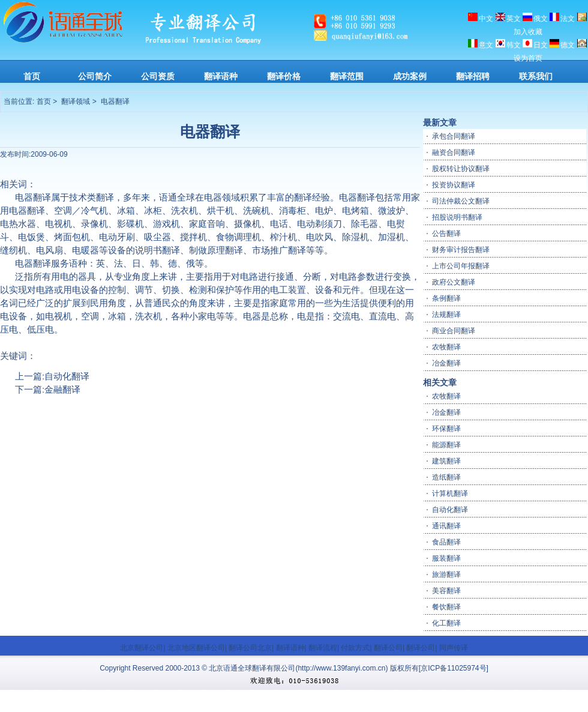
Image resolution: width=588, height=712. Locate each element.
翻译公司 (388, 647)
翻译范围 (347, 76)
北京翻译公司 (142, 647)
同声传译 (454, 647)
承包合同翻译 (454, 136)
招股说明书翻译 (457, 217)
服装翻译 (446, 558)
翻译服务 (51, 263)
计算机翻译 (450, 493)
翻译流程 (323, 647)
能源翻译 (446, 444)
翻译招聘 (473, 76)
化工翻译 (446, 623)
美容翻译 (446, 590)
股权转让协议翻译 (461, 168)
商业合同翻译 (454, 330)
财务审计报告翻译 (461, 249)
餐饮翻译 (446, 606)
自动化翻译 (67, 376)
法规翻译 (446, 314)
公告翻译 (446, 233)
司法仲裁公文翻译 (461, 201)
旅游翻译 (446, 574)
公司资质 (158, 76)
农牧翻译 (446, 346)
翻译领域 (76, 101)
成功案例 (410, 76)
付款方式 (355, 647)
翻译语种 (221, 76)
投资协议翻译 (454, 184)
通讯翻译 (446, 525)
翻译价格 (284, 76)
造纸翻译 (446, 477)
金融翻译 (62, 389)
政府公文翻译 (454, 282)
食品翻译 (446, 542)
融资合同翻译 (454, 152)
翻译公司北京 (250, 647)
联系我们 (536, 76)
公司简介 (95, 76)
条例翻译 (446, 298)
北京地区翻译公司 (196, 647)
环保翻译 (446, 428)
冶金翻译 (446, 363)
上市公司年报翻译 (461, 265)
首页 (32, 76)
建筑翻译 (446, 460)
